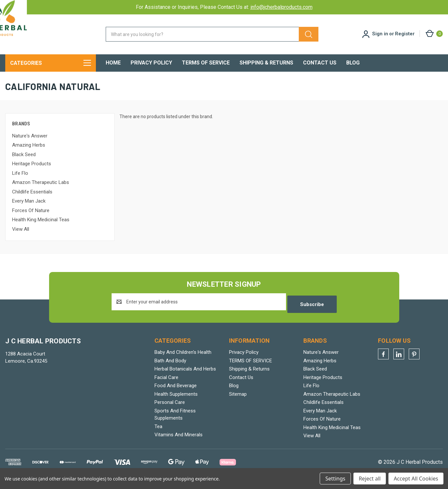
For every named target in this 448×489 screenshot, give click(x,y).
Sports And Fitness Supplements (175, 421)
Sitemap (238, 401)
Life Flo (20, 182)
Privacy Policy (151, 63)
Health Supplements (176, 401)
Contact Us (320, 63)
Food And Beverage (176, 392)
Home (113, 63)
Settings (335, 479)
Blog (353, 63)
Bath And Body (170, 367)
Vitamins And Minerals (179, 442)
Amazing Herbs (29, 154)
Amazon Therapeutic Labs (41, 191)
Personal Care (170, 409)
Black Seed (24, 164)
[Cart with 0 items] (434, 34)
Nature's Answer (30, 145)
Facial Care (166, 384)
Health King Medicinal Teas (41, 229)
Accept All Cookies (416, 479)
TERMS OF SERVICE (206, 63)
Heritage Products (32, 173)
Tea (158, 433)
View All (21, 238)
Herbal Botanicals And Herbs (185, 376)
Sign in (380, 34)
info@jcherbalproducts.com (281, 7)
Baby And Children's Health (183, 359)
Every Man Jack (29, 210)
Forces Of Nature (31, 220)
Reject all (370, 479)
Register (405, 34)
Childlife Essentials (32, 201)
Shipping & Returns (266, 63)
